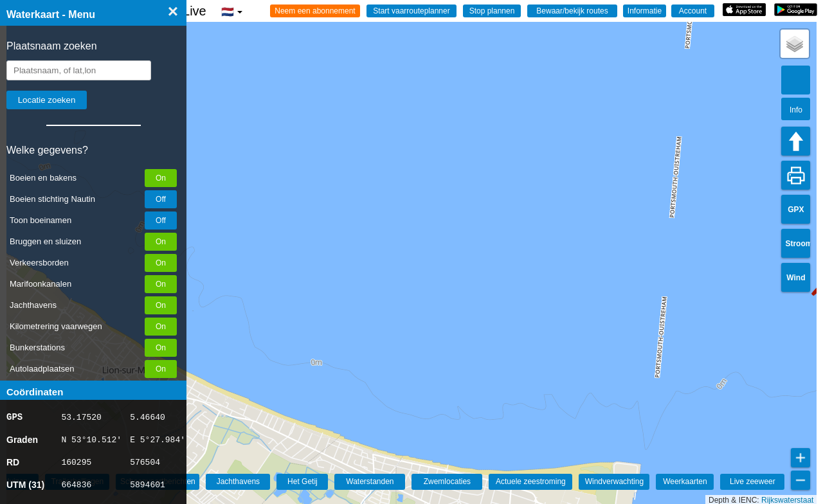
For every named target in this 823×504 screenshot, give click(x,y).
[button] (795, 44)
